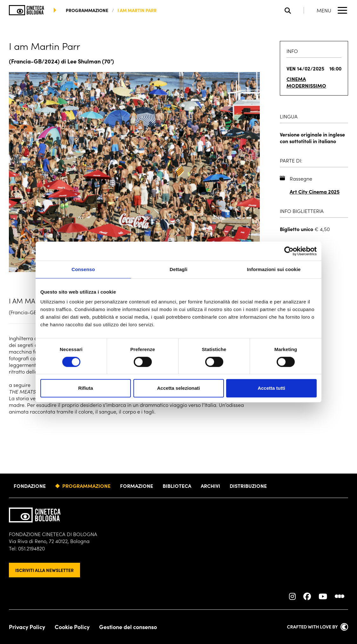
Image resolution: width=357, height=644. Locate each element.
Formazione (137, 486)
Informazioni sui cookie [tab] (274, 269)
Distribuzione (248, 486)
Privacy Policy (27, 627)
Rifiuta (86, 388)
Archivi (210, 486)
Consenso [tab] (83, 269)
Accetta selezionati (178, 388)
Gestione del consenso (128, 627)
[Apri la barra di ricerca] (294, 10)
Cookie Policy (72, 627)
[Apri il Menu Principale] (332, 10)
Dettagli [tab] (178, 269)
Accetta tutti (271, 388)
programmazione (87, 10)
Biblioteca (177, 486)
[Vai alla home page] (27, 10)
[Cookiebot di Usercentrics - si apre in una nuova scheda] (289, 251)
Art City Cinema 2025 (315, 192)
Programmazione (86, 486)
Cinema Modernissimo (306, 82)
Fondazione (30, 486)
